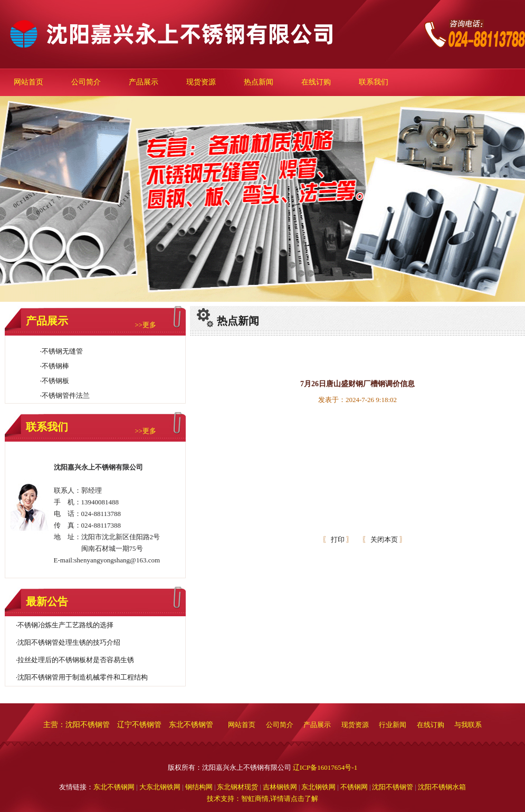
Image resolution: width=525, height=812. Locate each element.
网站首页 (28, 82)
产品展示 (144, 82)
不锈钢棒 (55, 366)
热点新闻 (259, 82)
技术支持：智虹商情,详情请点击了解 (262, 799)
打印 (337, 539)
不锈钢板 (55, 381)
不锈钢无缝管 (62, 351)
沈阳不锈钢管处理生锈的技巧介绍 (69, 642)
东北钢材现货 (237, 787)
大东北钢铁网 (160, 787)
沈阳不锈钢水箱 (442, 787)
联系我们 (374, 82)
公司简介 (86, 82)
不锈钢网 (355, 787)
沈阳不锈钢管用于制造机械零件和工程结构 (83, 677)
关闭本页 (384, 539)
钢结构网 (199, 787)
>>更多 (145, 325)
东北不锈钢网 (114, 787)
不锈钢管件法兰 (66, 395)
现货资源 (201, 82)
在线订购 (316, 82)
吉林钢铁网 (280, 787)
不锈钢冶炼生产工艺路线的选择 (65, 625)
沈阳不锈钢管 (393, 787)
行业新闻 (393, 725)
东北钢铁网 (318, 787)
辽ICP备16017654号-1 (325, 767)
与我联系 (468, 725)
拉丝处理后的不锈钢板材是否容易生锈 (76, 660)
